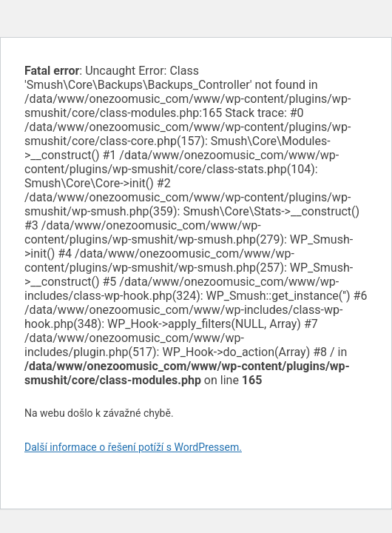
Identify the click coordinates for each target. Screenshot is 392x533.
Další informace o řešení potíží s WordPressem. (133, 447)
